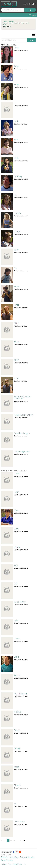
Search (32, 40)
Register (32, 4)
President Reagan (22, 433)
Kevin (17, 492)
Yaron (17, 767)
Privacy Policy (17, 864)
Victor (17, 286)
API (12, 857)
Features (5, 857)
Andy (16, 85)
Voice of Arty (20, 602)
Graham (18, 712)
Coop (16, 66)
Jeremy (17, 748)
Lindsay (17, 213)
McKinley (18, 176)
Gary (16, 250)
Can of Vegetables (22, 452)
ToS (25, 864)
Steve (17, 342)
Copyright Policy (6, 864)
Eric (16, 803)
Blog (17, 857)
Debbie (17, 638)
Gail (16, 195)
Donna (17, 474)
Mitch (17, 323)
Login (25, 4)
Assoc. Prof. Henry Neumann (22, 398)
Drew (16, 529)
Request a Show (27, 857)
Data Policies (7, 860)
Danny (17, 547)
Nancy (17, 231)
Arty (16, 565)
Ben (16, 140)
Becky (17, 730)
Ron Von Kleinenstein (24, 415)
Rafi (16, 584)
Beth (16, 158)
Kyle (16, 620)
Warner (17, 675)
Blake (17, 657)
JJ (15, 103)
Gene (16, 378)
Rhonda (18, 785)
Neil (16, 268)
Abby (16, 360)
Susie (16, 121)
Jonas (17, 305)
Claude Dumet (21, 694)
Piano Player (20, 822)
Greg (16, 510)
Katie (16, 48)
